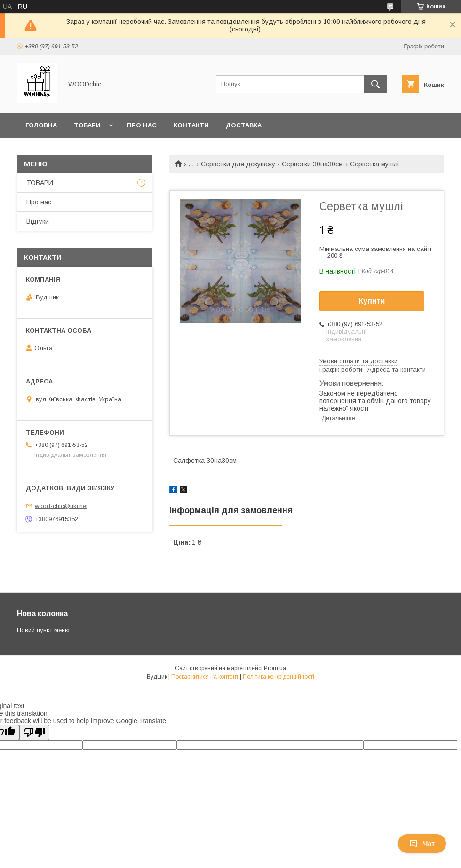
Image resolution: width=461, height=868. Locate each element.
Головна (41, 125)
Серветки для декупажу (238, 164)
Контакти (191, 125)
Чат (422, 844)
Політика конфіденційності (278, 677)
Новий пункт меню (43, 630)
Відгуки (38, 221)
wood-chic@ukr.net (61, 506)
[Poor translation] (34, 732)
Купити (372, 301)
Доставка (244, 125)
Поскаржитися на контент (205, 677)
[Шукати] (375, 84)
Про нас (142, 125)
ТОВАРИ (40, 183)
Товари (87, 125)
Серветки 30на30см (312, 164)
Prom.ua (275, 668)
